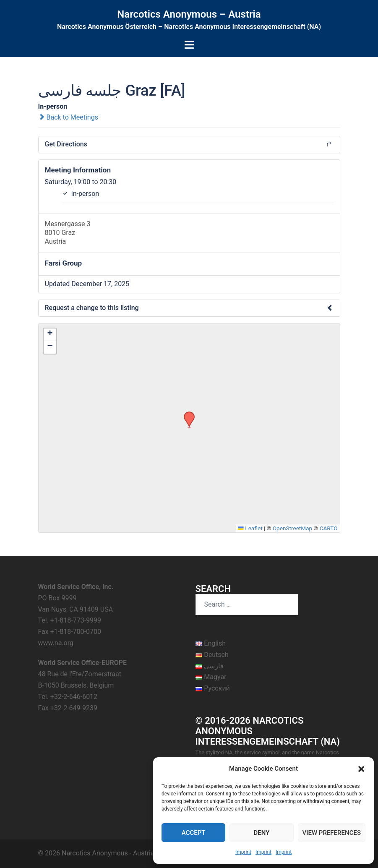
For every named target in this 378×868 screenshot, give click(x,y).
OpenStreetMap (292, 528)
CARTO (329, 528)
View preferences (332, 833)
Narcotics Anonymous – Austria (189, 14)
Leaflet (250, 528)
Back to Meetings (68, 117)
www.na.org (56, 643)
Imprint (243, 852)
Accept (194, 833)
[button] (361, 769)
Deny (261, 833)
